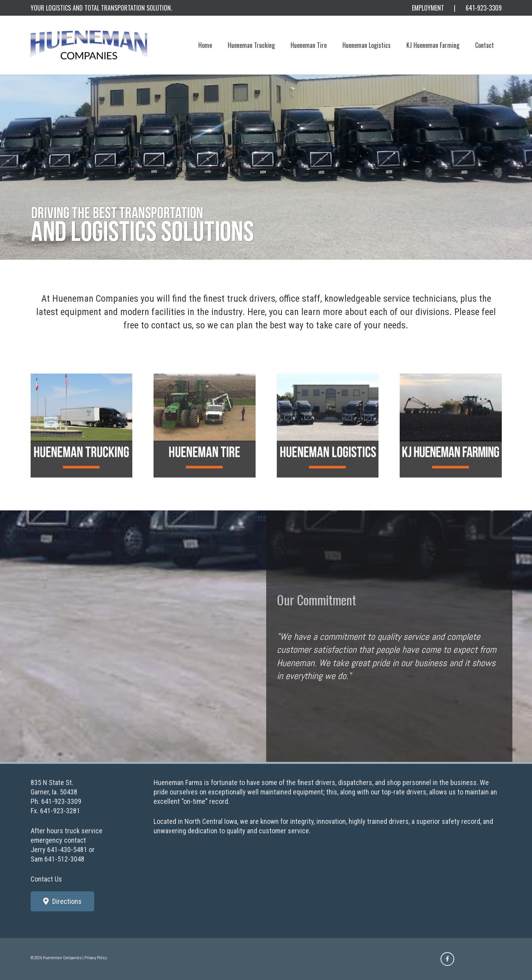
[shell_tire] (205, 441)
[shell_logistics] (328, 441)
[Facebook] (447, 959)
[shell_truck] (82, 441)
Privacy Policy (96, 958)
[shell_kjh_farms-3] (451, 441)
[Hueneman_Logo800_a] (89, 45)
